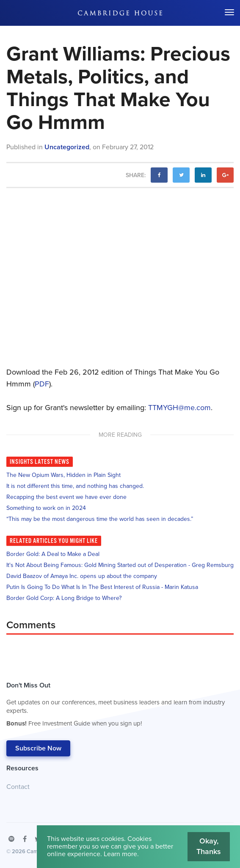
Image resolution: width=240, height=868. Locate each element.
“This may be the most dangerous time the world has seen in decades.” (100, 519)
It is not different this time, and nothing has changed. (75, 486)
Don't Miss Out (116, 706)
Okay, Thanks (209, 846)
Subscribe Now (38, 748)
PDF (42, 384)
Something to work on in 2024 (46, 508)
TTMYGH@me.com (179, 408)
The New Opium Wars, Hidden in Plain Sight (63, 475)
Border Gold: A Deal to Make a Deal (53, 554)
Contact (18, 787)
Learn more (120, 854)
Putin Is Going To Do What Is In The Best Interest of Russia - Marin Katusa (102, 587)
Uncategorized (67, 147)
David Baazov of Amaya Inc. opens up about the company (82, 576)
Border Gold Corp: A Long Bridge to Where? (64, 598)
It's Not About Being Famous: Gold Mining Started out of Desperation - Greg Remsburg (120, 565)
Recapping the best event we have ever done (66, 497)
